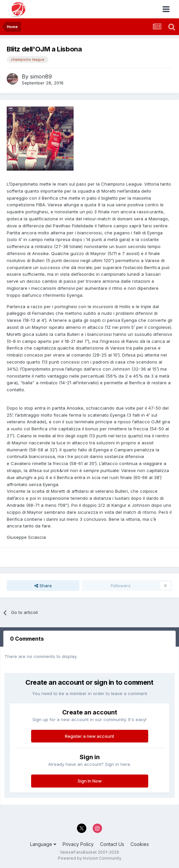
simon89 (41, 76)
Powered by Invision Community (90, 858)
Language (43, 844)
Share (43, 586)
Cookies (140, 844)
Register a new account (89, 736)
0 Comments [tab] (27, 639)
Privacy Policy (78, 844)
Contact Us (112, 844)
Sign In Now (90, 781)
